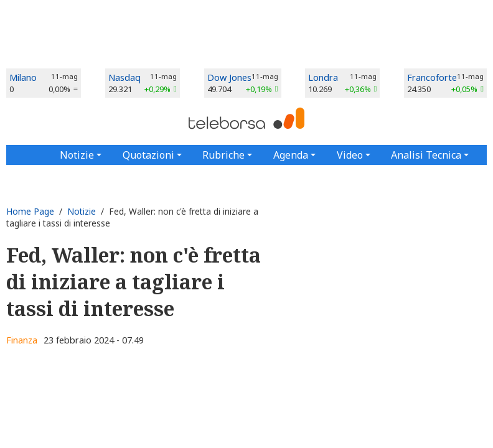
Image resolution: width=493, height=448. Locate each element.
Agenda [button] (291, 155)
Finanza (22, 340)
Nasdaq (124, 77)
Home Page (30, 211)
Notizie (82, 211)
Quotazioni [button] (148, 155)
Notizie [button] (77, 155)
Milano (23, 77)
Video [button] (350, 155)
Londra (323, 77)
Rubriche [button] (223, 155)
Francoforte (432, 77)
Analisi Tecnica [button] (426, 155)
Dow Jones (229, 77)
